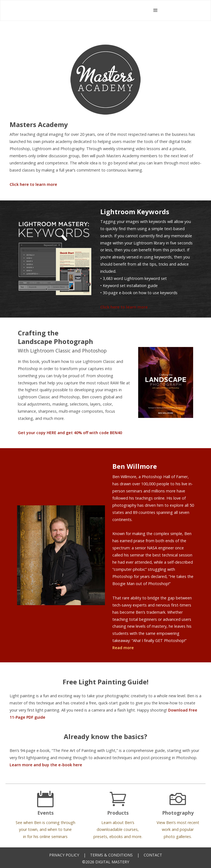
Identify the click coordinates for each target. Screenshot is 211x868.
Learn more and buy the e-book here (46, 765)
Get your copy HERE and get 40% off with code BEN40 (70, 433)
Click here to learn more (33, 184)
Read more (123, 648)
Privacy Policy (64, 855)
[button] (156, 10)
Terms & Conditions (111, 855)
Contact (153, 855)
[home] (88, 10)
